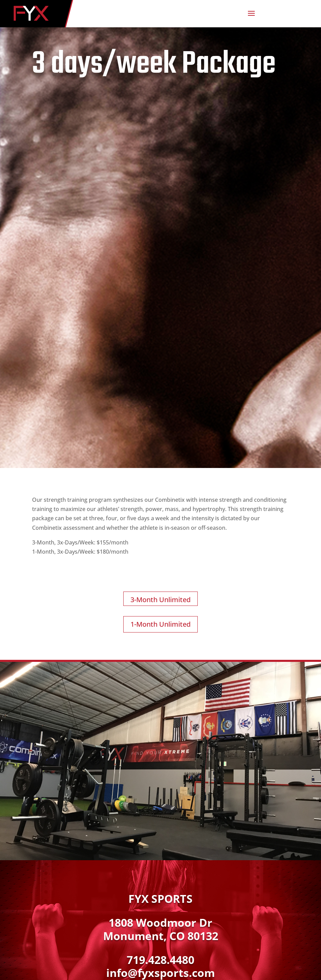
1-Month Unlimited (160, 624)
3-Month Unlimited (160, 600)
